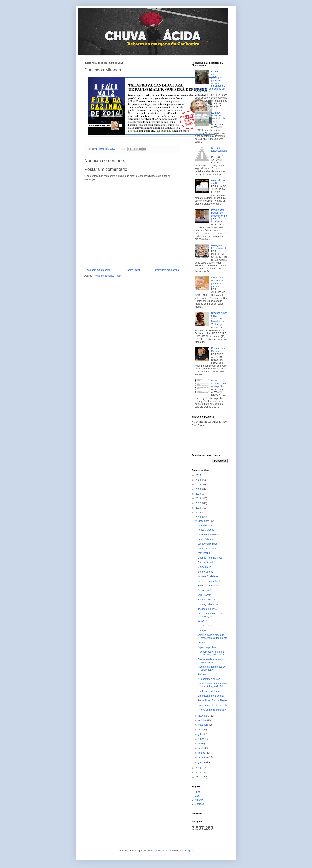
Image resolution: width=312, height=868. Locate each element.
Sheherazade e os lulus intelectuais (210, 661)
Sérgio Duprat (205, 572)
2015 (199, 513)
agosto (202, 730)
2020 (199, 489)
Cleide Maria (204, 567)
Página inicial (133, 270)
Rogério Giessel (206, 600)
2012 (199, 773)
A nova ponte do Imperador (212, 710)
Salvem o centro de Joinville (213, 705)
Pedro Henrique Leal (209, 581)
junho (202, 739)
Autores (199, 800)
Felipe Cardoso (206, 530)
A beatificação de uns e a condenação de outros (211, 653)
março (202, 753)
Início (198, 792)
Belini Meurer (205, 525)
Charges (199, 804)
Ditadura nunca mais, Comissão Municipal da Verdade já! (219, 319)
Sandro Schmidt (206, 562)
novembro (204, 716)
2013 (199, 768)
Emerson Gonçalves (209, 586)
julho (201, 734)
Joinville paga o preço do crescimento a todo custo (213, 636)
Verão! (201, 643)
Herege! (202, 630)
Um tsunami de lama (209, 691)
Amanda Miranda (207, 549)
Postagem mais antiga (167, 270)
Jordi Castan (204, 595)
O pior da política (207, 647)
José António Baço (208, 544)
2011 (199, 777)
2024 (199, 480)
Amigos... (203, 674)
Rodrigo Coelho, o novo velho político (219, 383)
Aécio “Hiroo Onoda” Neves (212, 700)
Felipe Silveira (205, 539)
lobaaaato (163, 851)
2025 (199, 475)
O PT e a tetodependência (219, 151)
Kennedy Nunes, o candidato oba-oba (219, 117)
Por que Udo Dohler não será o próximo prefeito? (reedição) (219, 216)
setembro (204, 725)
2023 (199, 484)
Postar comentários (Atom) (108, 276)
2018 (199, 498)
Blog (197, 796)
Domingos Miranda (208, 604)
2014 (199, 517)
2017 (199, 503)
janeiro (202, 762)
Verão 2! (202, 621)
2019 (199, 494)
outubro (203, 720)
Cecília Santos (205, 590)
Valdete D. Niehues (208, 576)
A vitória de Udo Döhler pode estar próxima (217, 282)
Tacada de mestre (207, 609)
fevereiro (203, 757)
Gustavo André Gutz (209, 535)
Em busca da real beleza (211, 696)
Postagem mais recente (98, 270)
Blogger (189, 851)
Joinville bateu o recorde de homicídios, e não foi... (212, 685)
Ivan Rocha (204, 553)
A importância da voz (209, 679)
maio (201, 744)
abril (201, 748)
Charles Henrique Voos (210, 558)
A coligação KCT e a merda (219, 247)
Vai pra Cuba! (205, 626)
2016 (199, 508)
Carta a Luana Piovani (219, 350)
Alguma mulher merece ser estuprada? (212, 668)
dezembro (204, 521)
